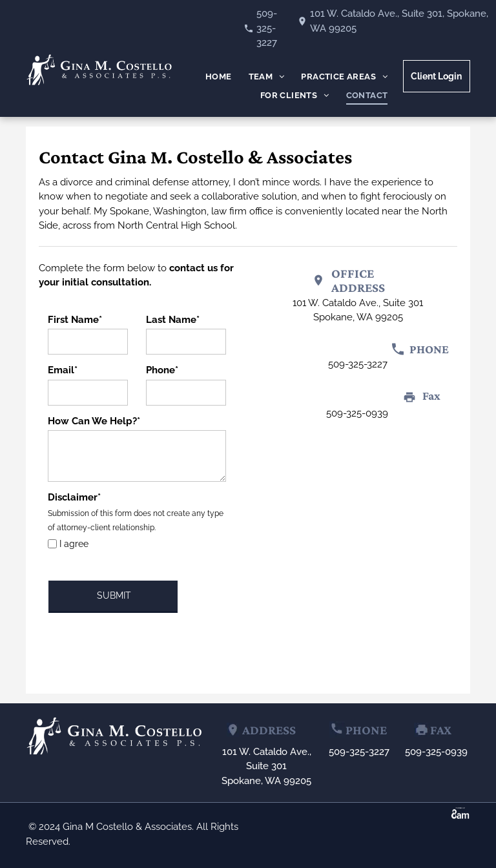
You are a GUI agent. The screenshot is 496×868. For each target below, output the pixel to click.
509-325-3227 (267, 28)
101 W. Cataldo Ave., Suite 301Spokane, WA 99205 (266, 766)
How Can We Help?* (94, 421)
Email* (63, 370)
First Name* (75, 320)
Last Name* (173, 320)
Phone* (162, 370)
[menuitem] (219, 77)
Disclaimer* (74, 497)
